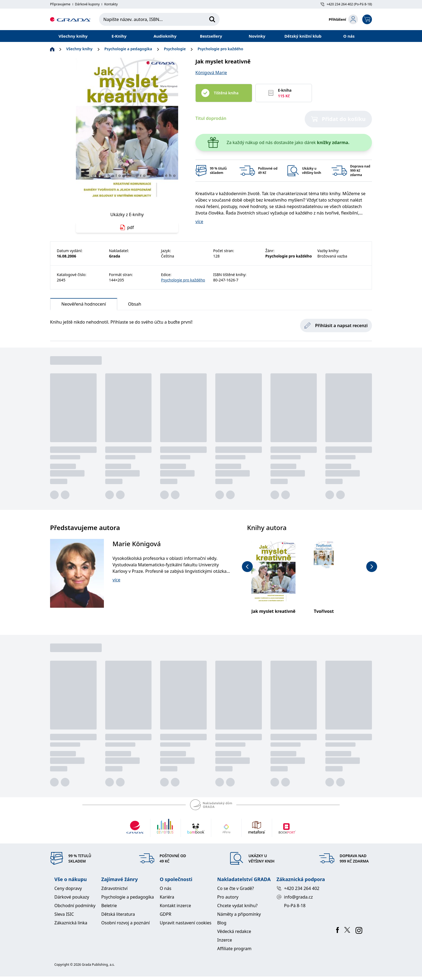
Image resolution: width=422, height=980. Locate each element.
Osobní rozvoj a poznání (125, 923)
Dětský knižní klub (303, 36)
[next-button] (372, 567)
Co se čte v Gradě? (235, 888)
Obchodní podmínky (75, 906)
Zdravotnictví (114, 888)
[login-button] (343, 19)
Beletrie (109, 906)
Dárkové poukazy (72, 897)
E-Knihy (119, 36)
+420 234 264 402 (298, 888)
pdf (127, 227)
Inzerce (225, 940)
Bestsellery (211, 36)
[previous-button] (247, 567)
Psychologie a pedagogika (128, 49)
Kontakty (111, 4)
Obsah (135, 304)
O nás (349, 36)
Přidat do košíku (338, 119)
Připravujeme (60, 4)
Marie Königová (137, 544)
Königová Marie (211, 73)
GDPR (165, 914)
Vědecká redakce (234, 931)
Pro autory (228, 897)
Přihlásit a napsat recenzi (336, 326)
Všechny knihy (73, 36)
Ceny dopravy (68, 888)
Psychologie (175, 49)
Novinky (257, 36)
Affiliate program (234, 949)
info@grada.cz (295, 897)
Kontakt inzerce (175, 906)
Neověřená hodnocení (84, 305)
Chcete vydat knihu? (237, 906)
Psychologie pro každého (220, 49)
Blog (222, 923)
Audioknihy (165, 36)
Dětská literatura (118, 914)
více (199, 221)
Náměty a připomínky (239, 914)
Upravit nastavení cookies (185, 923)
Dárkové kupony (87, 4)
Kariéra (167, 897)
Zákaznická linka (71, 923)
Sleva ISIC (64, 914)
